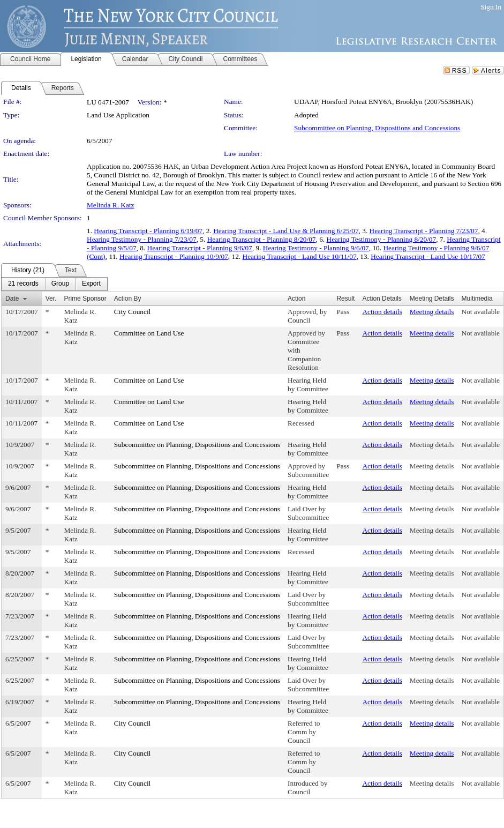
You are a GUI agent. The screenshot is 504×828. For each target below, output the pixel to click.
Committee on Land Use (149, 333)
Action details (382, 312)
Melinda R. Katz (110, 205)
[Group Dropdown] (60, 284)
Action (296, 299)
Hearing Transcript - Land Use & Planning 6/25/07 (286, 231)
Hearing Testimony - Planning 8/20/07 (382, 239)
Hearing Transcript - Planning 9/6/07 (200, 248)
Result (345, 299)
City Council (133, 312)
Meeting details (432, 312)
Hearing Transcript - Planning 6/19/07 (148, 231)
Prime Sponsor (85, 299)
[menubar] (54, 284)
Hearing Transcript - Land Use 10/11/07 (300, 256)
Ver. (51, 299)
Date (12, 299)
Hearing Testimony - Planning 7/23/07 (142, 239)
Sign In (491, 7)
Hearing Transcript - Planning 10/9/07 (174, 256)
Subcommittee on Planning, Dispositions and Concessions (377, 128)
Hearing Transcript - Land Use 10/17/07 (428, 256)
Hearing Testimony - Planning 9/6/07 (316, 248)
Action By (128, 299)
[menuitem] (23, 284)
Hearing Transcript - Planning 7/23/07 (424, 231)
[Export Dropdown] (91, 284)
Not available (481, 312)
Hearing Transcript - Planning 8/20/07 (262, 239)
